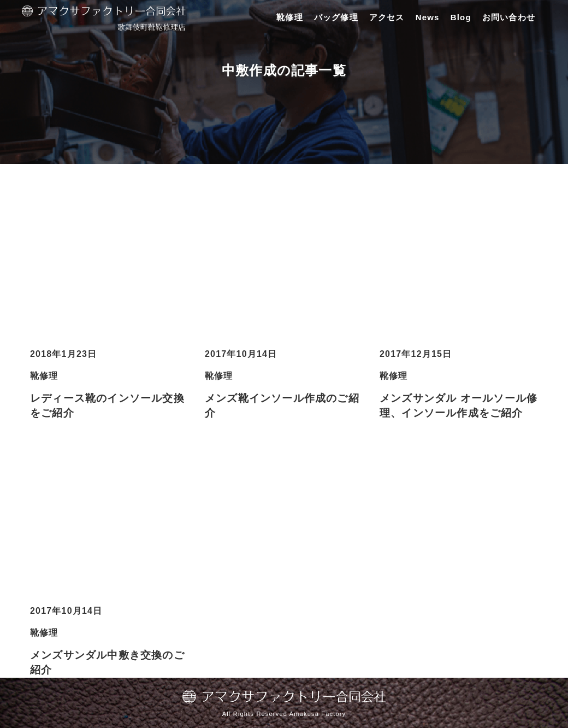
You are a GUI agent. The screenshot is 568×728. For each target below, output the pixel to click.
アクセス (387, 17)
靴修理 (290, 17)
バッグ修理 (336, 17)
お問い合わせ (509, 17)
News (428, 17)
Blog (461, 17)
